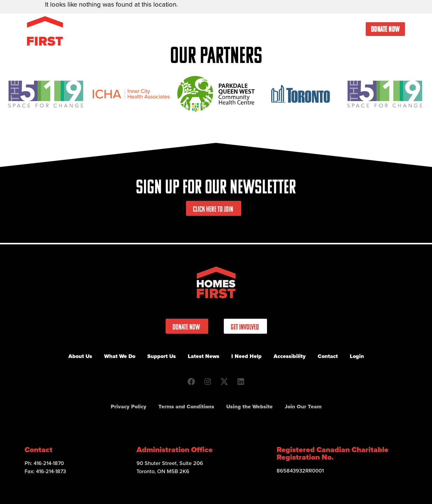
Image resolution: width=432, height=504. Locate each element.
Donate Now (385, 29)
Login (357, 356)
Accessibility (290, 356)
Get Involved (234, 29)
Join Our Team (303, 407)
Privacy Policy (129, 407)
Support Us (162, 356)
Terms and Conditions (186, 407)
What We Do (189, 29)
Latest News (276, 29)
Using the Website (249, 407)
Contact (351, 29)
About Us (149, 29)
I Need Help (316, 29)
